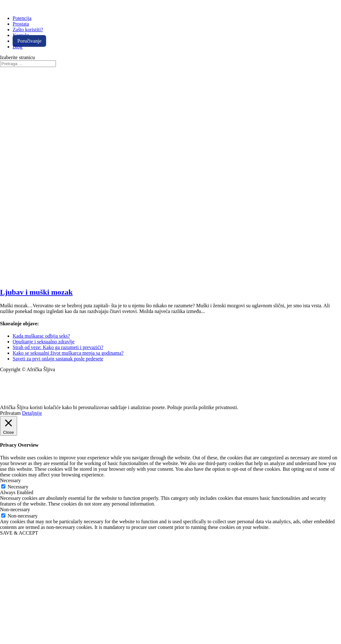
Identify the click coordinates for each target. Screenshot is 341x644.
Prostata (21, 24)
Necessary (18, 487)
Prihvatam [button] (10, 413)
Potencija (22, 18)
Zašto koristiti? (28, 30)
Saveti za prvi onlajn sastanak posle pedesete (58, 359)
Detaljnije (32, 413)
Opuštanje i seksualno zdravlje (44, 342)
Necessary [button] (10, 480)
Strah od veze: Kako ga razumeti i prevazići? (58, 347)
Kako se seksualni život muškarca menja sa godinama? (68, 353)
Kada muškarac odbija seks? (41, 336)
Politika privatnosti (19, 402)
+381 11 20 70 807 (19, 391)
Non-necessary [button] (15, 509)
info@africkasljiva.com (24, 380)
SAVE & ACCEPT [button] (19, 533)
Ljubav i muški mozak (36, 292)
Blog (18, 47)
